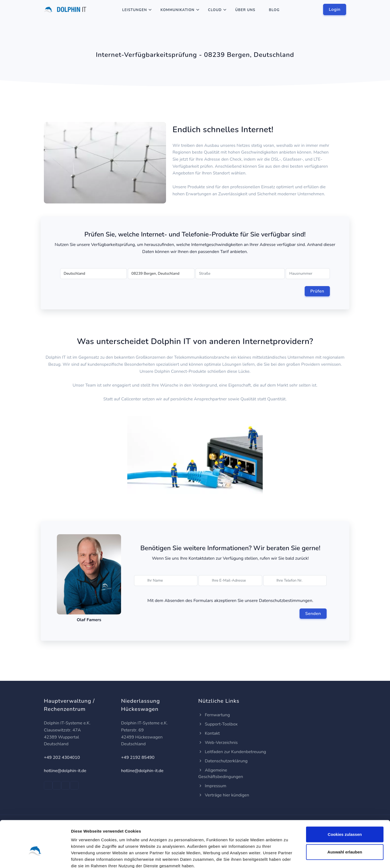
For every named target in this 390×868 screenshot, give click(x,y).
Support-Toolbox (218, 724)
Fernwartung (214, 715)
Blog (274, 10)
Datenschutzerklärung (223, 761)
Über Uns (245, 10)
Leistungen (134, 10)
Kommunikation (177, 10)
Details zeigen (288, 857)
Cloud (215, 10)
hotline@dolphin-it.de (65, 771)
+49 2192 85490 (138, 757)
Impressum (212, 786)
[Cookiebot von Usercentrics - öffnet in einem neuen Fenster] (35, 857)
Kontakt (209, 733)
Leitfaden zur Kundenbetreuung (232, 752)
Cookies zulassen (345, 804)
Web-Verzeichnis (218, 743)
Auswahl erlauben (345, 822)
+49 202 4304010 (62, 757)
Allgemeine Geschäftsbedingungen (221, 773)
